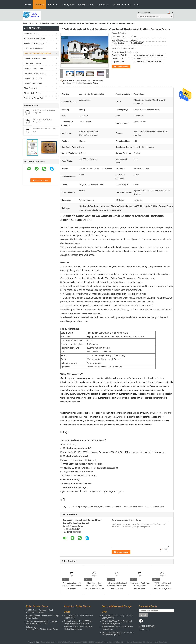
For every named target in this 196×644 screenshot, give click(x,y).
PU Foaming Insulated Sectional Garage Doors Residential (71, 586)
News (137, 4)
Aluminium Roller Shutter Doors (37, 43)
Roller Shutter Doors (32, 33)
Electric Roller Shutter (33, 93)
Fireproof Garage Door (33, 83)
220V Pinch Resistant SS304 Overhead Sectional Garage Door (162, 586)
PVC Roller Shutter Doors (35, 38)
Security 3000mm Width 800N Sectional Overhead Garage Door (118, 634)
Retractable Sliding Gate (34, 98)
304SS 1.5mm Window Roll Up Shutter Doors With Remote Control (42, 623)
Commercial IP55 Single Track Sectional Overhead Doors (140, 586)
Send (143, 615)
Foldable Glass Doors (33, 78)
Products (39, 4)
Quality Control (86, 4)
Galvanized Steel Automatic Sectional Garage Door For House (94, 586)
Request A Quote (122, 4)
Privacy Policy (33, 642)
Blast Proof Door (31, 88)
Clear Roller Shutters (33, 63)
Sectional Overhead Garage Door (53, 23)
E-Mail (142, 626)
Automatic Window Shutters (35, 73)
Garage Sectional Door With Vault (114, 507)
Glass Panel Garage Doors (35, 58)
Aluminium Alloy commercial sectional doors (146, 507)
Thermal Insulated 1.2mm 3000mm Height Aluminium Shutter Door (78, 622)
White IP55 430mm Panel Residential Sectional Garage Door (117, 622)
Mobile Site (144, 630)
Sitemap (150, 626)
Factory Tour (68, 4)
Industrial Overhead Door (34, 68)
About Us (53, 4)
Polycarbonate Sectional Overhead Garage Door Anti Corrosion (117, 586)
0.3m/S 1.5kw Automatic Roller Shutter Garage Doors (42, 628)
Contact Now (122, 67)
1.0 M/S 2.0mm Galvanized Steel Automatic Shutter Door (40, 611)
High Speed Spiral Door (34, 48)
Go (171, 16)
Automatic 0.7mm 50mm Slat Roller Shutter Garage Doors (78, 628)
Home (28, 4)
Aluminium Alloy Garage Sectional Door (83, 507)
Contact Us (103, 4)
